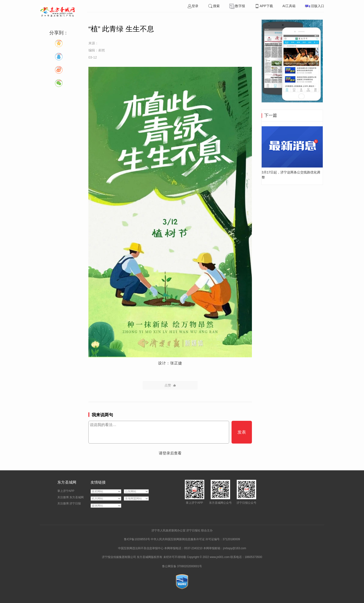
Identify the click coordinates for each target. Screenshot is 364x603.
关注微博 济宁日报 (69, 503)
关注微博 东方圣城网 (71, 497)
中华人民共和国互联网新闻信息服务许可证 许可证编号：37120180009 (195, 539)
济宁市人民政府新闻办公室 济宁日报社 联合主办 (182, 530)
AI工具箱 (289, 6)
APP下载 (264, 6)
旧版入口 (315, 6)
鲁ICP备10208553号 (137, 539)
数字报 (237, 6)
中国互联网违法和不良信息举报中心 (141, 548)
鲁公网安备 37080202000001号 (182, 566)
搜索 (214, 6)
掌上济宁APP (66, 491)
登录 (193, 6)
